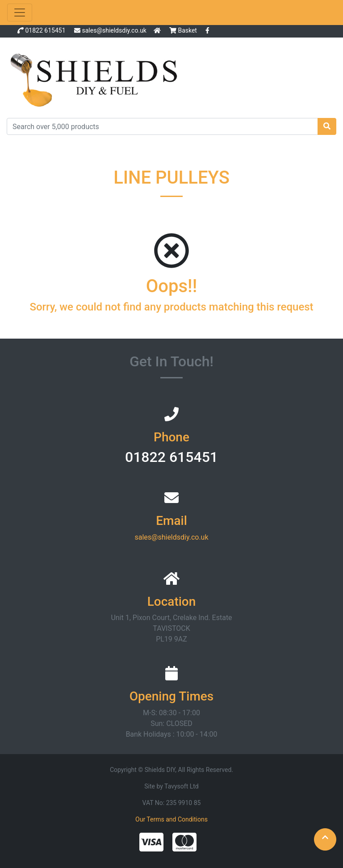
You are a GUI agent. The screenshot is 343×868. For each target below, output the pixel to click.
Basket (184, 30)
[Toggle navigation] (20, 13)
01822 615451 (45, 30)
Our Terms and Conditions (171, 819)
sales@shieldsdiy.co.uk (114, 30)
